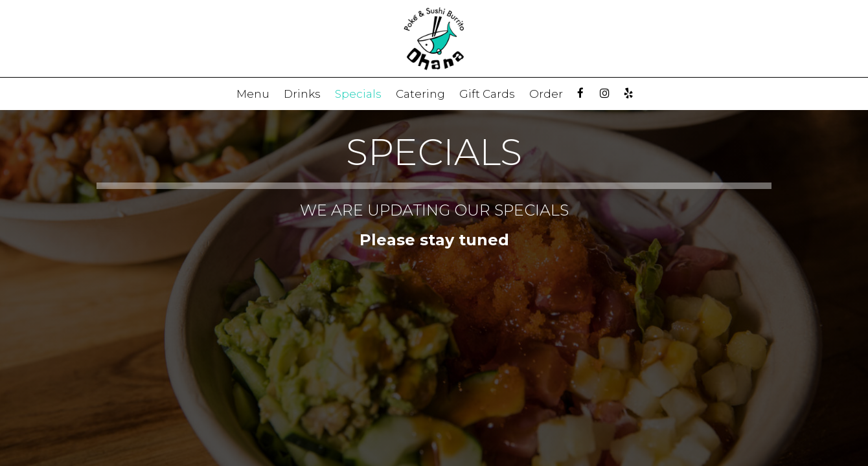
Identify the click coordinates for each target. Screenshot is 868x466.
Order (546, 94)
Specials (358, 94)
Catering (420, 94)
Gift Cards (487, 94)
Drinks (302, 94)
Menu (253, 94)
